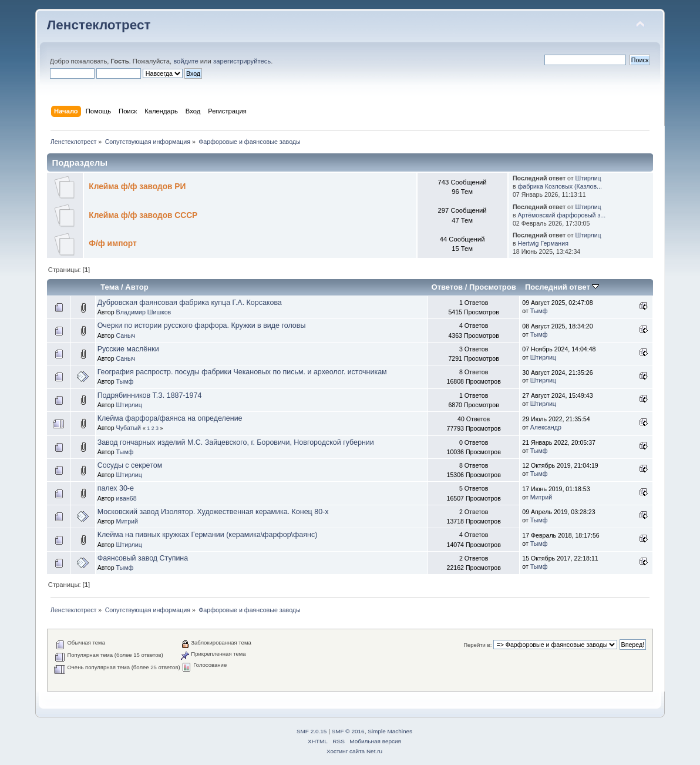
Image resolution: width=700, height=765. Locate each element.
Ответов (447, 287)
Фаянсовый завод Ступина (143, 558)
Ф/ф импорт (113, 244)
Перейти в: (477, 645)
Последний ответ (562, 287)
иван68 (127, 498)
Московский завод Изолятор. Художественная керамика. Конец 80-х (213, 512)
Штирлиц (588, 178)
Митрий (541, 497)
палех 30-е (116, 488)
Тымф (539, 311)
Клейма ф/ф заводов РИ (137, 187)
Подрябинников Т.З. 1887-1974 (150, 395)
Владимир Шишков (144, 312)
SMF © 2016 (348, 731)
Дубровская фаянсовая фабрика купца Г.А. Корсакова (190, 303)
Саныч (126, 335)
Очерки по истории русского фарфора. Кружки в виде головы (202, 326)
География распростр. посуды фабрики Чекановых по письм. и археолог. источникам (242, 372)
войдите (186, 61)
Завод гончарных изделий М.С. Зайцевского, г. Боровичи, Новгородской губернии (236, 442)
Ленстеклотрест (99, 25)
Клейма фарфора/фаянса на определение (170, 418)
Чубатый (129, 428)
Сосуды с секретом (130, 465)
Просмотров (493, 287)
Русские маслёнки (128, 349)
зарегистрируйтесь (242, 61)
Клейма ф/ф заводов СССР (143, 215)
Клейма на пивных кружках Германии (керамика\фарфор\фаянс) (208, 535)
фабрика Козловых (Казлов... (560, 186)
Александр (546, 427)
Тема (110, 287)
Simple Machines (390, 731)
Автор (137, 287)
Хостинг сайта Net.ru (354, 751)
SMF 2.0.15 (312, 731)
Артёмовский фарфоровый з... (562, 215)
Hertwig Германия (543, 243)
